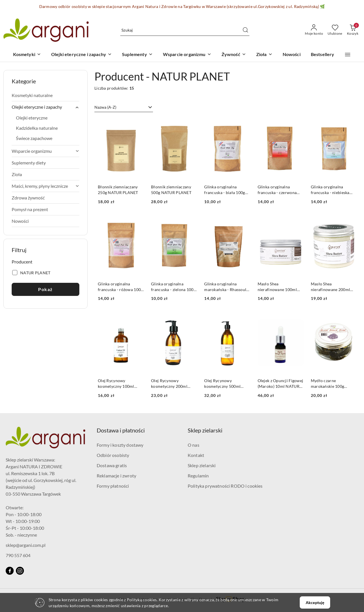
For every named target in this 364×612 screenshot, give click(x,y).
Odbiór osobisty (113, 455)
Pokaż (45, 289)
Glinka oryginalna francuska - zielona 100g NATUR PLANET (173, 287)
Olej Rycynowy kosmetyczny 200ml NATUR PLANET (169, 384)
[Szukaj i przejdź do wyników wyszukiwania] (245, 30)
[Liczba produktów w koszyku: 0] (353, 30)
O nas (194, 445)
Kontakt (196, 455)
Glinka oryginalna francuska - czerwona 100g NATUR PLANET (278, 190)
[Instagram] (20, 571)
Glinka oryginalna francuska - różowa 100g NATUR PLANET (120, 287)
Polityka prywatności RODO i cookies (225, 486)
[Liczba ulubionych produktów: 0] (335, 30)
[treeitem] (45, 95)
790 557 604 (18, 555)
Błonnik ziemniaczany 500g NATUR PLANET (171, 190)
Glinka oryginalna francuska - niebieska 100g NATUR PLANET (331, 190)
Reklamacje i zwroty (116, 476)
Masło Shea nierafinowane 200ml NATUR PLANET (330, 287)
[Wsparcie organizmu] (187, 55)
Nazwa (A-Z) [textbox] (105, 107)
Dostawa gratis (112, 465)
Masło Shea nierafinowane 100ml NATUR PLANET (277, 287)
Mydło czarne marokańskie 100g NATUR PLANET (327, 384)
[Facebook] (10, 571)
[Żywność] (234, 55)
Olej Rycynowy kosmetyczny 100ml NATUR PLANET (116, 384)
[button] (348, 55)
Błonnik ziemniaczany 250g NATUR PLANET (118, 190)
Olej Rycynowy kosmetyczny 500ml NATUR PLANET (222, 384)
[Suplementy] (137, 55)
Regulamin (198, 476)
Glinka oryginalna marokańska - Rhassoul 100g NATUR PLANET (225, 287)
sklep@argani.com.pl (26, 545)
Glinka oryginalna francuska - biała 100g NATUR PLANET (225, 190)
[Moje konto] (314, 30)
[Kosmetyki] (27, 55)
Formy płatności (113, 486)
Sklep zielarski (202, 465)
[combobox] (124, 107)
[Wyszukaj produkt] (185, 30)
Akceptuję (315, 602)
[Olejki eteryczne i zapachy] (81, 55)
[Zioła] (264, 55)
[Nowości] (292, 55)
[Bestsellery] (323, 55)
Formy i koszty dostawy (120, 445)
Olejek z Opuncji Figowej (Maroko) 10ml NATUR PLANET (281, 384)
